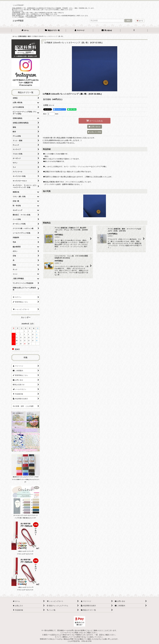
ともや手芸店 (18, 21)
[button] (134, 31)
